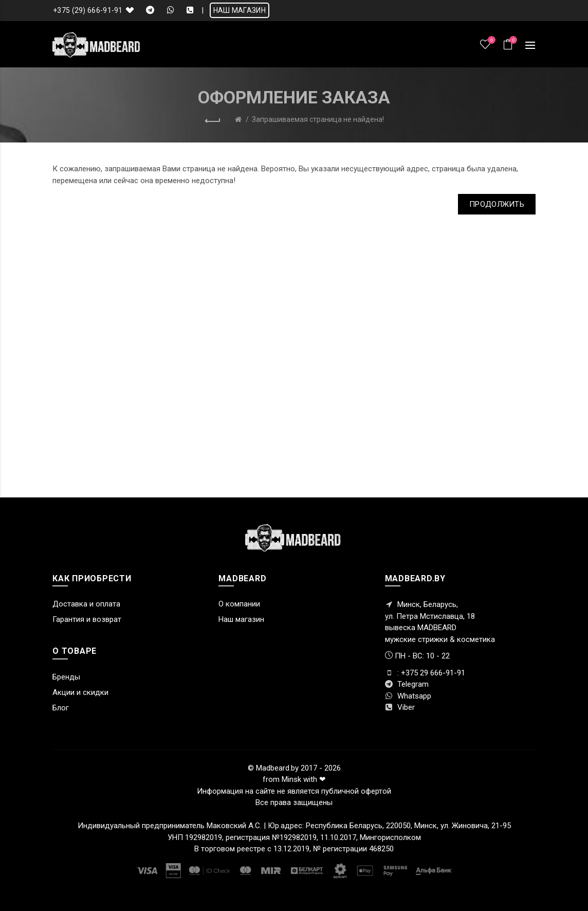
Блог (61, 708)
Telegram (407, 684)
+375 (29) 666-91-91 (88, 10)
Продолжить (497, 204)
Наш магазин (241, 619)
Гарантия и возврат (87, 619)
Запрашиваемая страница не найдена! (318, 119)
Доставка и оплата (86, 604)
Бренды (66, 677)
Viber (400, 707)
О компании (239, 604)
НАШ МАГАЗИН (240, 10)
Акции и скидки (80, 692)
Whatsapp (408, 696)
